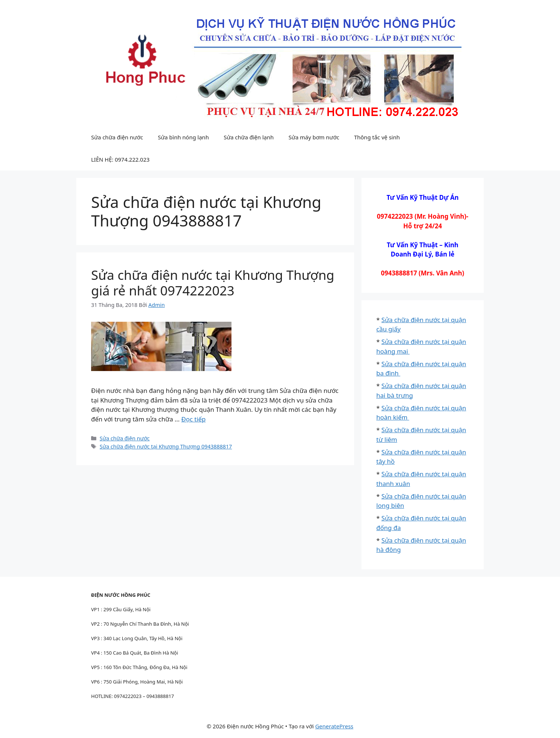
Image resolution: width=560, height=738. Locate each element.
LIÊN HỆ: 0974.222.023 (120, 159)
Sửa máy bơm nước (314, 137)
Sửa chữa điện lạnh (249, 137)
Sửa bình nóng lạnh (183, 137)
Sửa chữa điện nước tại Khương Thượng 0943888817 (166, 446)
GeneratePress (334, 726)
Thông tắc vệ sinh (377, 137)
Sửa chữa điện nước (117, 137)
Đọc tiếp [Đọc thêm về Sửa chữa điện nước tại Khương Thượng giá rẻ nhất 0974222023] (193, 419)
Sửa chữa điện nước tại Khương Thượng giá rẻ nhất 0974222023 (213, 283)
